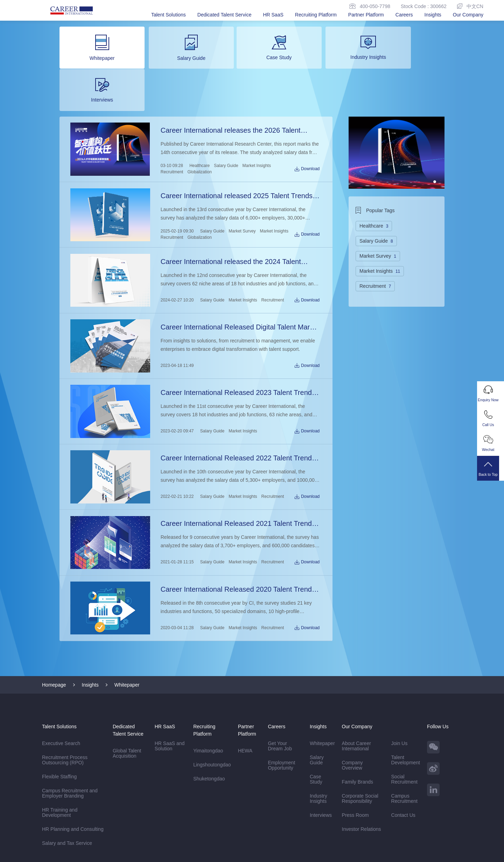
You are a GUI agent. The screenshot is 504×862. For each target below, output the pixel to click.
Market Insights (256, 122)
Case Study (316, 724)
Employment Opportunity (281, 710)
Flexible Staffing (59, 722)
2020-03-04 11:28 (177, 573)
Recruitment (172, 128)
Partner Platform (366, 15)
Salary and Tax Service (67, 788)
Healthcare (199, 122)
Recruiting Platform (316, 15)
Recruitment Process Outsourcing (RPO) (65, 705)
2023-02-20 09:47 (177, 381)
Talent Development (406, 705)
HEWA (245, 696)
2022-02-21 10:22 (177, 445)
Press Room (355, 760)
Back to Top (491, 472)
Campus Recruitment (404, 743)
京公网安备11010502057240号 (304, 853)
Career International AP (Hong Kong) (100, 826)
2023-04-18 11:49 (177, 317)
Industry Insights (318, 743)
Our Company (468, 15)
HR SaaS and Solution (170, 691)
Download (307, 125)
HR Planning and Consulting (73, 774)
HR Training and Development (60, 757)
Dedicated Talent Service (225, 15)
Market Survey (242, 186)
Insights (433, 15)
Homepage (54, 630)
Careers (404, 15)
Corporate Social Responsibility (360, 743)
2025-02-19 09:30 (177, 186)
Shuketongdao (209, 724)
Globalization (199, 128)
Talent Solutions (169, 15)
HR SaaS (273, 15)
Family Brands (358, 727)
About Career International (356, 691)
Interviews (321, 760)
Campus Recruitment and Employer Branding (70, 738)
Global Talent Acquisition (127, 698)
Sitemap (117, 840)
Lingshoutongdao (212, 710)
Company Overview (352, 710)
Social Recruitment (404, 724)
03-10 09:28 (171, 122)
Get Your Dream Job (280, 691)
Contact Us (403, 760)
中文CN (470, 6)
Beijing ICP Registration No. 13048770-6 (211, 853)
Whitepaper (127, 630)
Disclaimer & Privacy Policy (72, 840)
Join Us (400, 688)
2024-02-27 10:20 (177, 253)
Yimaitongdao (208, 696)
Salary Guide (226, 122)
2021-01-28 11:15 (177, 509)
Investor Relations (362, 774)
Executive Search (61, 688)
